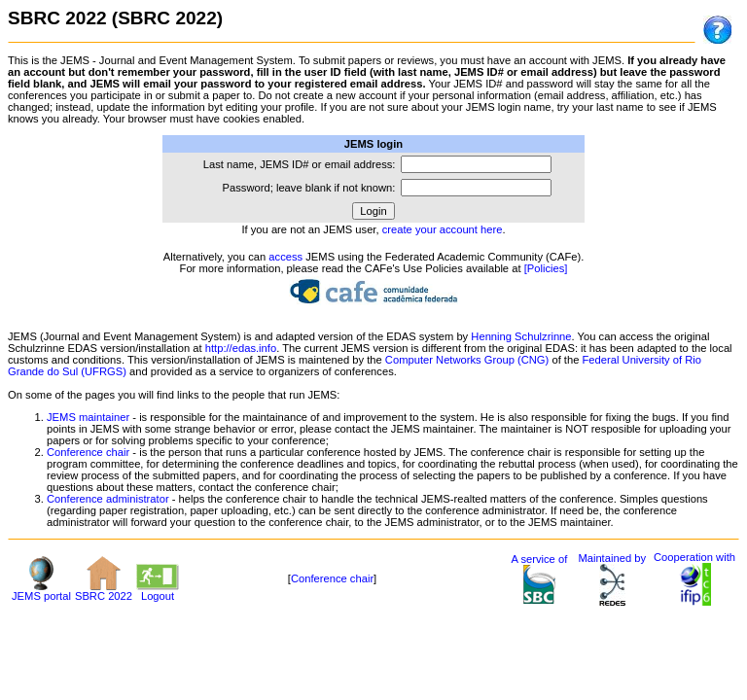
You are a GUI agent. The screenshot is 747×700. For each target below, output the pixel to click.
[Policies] (546, 268)
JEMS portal (41, 591)
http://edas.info (241, 348)
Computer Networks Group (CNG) (467, 360)
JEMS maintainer (88, 417)
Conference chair (88, 452)
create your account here (443, 229)
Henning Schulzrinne (521, 336)
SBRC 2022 (104, 591)
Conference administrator (108, 499)
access (285, 257)
